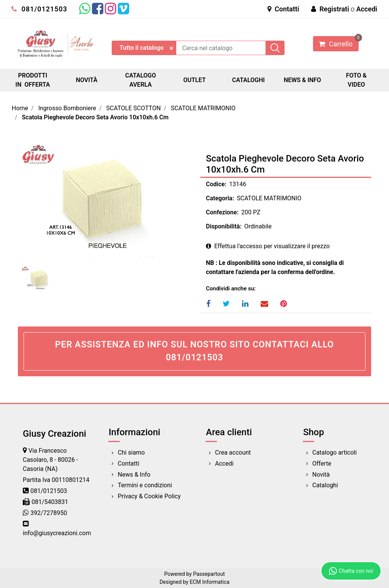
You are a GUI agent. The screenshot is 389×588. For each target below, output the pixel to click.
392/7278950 (49, 513)
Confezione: (222, 212)
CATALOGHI (248, 80)
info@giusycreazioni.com (57, 533)
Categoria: (220, 198)
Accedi (367, 9)
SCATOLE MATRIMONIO (203, 108)
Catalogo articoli (334, 452)
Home (20, 108)
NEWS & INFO (302, 80)
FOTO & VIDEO (356, 80)
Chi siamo (131, 452)
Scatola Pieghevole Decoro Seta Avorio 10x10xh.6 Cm (95, 117)
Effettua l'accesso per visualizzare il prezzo (268, 246)
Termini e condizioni (145, 485)
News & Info (134, 475)
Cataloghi (325, 485)
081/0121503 (39, 9)
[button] (275, 48)
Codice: (216, 184)
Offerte (322, 464)
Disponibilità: (224, 226)
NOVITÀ (87, 80)
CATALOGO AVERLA (140, 80)
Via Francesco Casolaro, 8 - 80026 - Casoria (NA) (50, 460)
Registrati (334, 9)
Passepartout (209, 574)
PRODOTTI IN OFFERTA (33, 80)
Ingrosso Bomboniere (67, 108)
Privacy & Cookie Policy (149, 496)
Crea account (233, 452)
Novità (321, 475)
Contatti (283, 9)
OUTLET (194, 80)
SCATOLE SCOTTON (134, 108)
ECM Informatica (210, 582)
